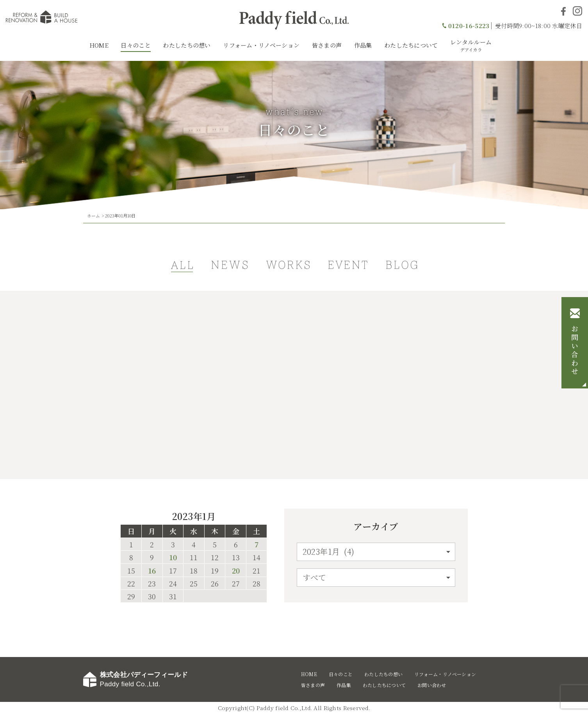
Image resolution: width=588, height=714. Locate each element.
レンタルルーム (471, 45)
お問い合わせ (575, 351)
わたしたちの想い (187, 45)
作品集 (363, 45)
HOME (99, 45)
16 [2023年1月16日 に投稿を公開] (152, 570)
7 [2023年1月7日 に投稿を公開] (257, 544)
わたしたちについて (411, 45)
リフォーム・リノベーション (261, 45)
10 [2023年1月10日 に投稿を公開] (173, 557)
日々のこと (136, 45)
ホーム (94, 215)
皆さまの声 (327, 45)
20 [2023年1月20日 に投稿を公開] (236, 570)
